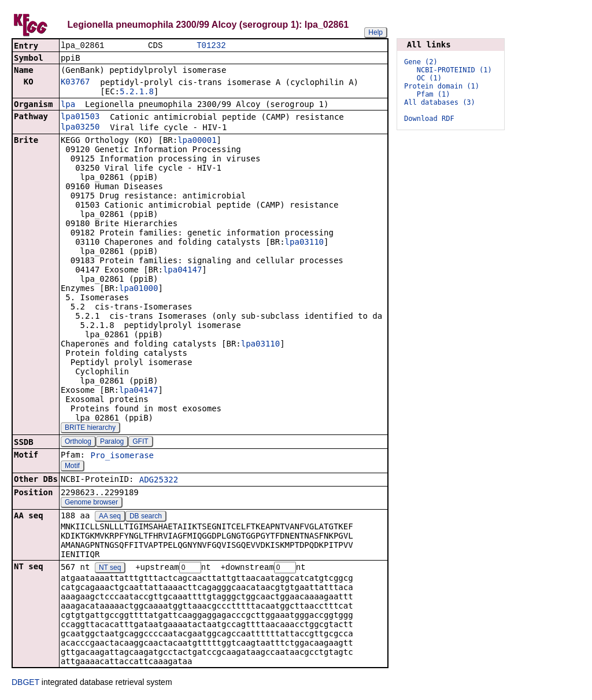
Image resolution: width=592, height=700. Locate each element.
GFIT (140, 443)
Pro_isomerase (122, 456)
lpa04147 (182, 271)
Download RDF (429, 119)
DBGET (25, 684)
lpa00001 (197, 141)
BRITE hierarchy (90, 429)
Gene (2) (421, 62)
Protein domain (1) (442, 86)
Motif (72, 467)
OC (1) (429, 78)
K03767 (75, 83)
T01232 (211, 46)
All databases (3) (440, 102)
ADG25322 (159, 481)
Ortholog (78, 443)
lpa (68, 105)
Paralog (112, 443)
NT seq (110, 569)
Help (375, 32)
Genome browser (91, 503)
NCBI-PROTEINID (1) (454, 70)
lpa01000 (138, 289)
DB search (146, 517)
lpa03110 (304, 243)
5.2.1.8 (137, 93)
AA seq (110, 517)
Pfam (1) (434, 94)
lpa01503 (80, 117)
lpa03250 (80, 128)
